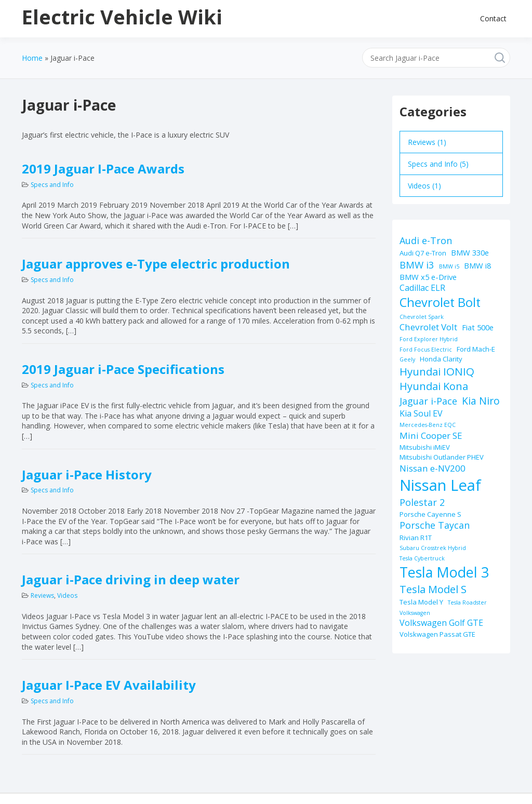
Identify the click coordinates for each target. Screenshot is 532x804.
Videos (67, 595)
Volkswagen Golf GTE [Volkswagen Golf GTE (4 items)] (441, 623)
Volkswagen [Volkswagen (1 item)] (415, 613)
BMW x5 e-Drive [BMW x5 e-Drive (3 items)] (428, 277)
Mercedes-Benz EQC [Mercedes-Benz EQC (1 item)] (428, 425)
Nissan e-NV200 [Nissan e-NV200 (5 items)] (433, 468)
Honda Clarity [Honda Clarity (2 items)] (441, 359)
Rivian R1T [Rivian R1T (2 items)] (416, 538)
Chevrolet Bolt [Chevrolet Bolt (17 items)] (440, 302)
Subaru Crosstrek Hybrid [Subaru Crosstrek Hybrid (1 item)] (433, 548)
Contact (493, 18)
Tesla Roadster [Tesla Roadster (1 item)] (467, 602)
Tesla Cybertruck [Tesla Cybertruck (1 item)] (422, 558)
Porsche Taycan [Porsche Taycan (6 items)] (435, 525)
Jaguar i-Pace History (87, 474)
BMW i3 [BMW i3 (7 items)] (417, 265)
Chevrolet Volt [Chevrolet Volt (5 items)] (428, 327)
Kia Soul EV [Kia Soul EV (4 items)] (421, 413)
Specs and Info (52, 185)
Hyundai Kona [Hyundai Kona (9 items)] (434, 386)
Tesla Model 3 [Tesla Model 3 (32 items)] (444, 572)
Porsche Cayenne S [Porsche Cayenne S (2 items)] (430, 514)
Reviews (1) (427, 142)
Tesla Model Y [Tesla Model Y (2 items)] (421, 602)
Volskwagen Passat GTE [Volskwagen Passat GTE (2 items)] (437, 634)
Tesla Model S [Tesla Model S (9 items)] (433, 589)
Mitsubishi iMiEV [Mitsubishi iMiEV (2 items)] (425, 447)
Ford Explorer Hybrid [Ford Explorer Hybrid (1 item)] (429, 339)
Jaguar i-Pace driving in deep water (131, 579)
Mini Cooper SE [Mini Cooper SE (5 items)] (431, 436)
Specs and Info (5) (438, 164)
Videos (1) (424, 186)
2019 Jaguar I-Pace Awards (103, 169)
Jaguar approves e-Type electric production (156, 264)
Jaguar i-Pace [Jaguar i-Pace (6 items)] (428, 401)
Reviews (42, 595)
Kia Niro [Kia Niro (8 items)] (481, 401)
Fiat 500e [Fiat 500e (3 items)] (478, 327)
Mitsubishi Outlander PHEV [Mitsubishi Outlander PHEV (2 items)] (442, 457)
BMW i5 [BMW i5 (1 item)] (449, 266)
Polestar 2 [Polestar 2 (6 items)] (422, 502)
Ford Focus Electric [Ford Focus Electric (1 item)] (426, 350)
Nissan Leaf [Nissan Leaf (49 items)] (440, 485)
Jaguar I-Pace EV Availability (109, 685)
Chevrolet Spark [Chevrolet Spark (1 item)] (422, 317)
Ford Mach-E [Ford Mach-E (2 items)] (476, 349)
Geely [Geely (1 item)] (407, 359)
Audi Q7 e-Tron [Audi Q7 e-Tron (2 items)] (423, 253)
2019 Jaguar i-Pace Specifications (123, 369)
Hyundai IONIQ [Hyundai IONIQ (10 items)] (437, 371)
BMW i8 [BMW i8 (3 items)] (477, 265)
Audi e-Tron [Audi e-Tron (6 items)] (426, 240)
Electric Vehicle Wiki (122, 17)
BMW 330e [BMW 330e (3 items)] (470, 252)
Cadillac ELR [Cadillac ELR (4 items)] (422, 288)
